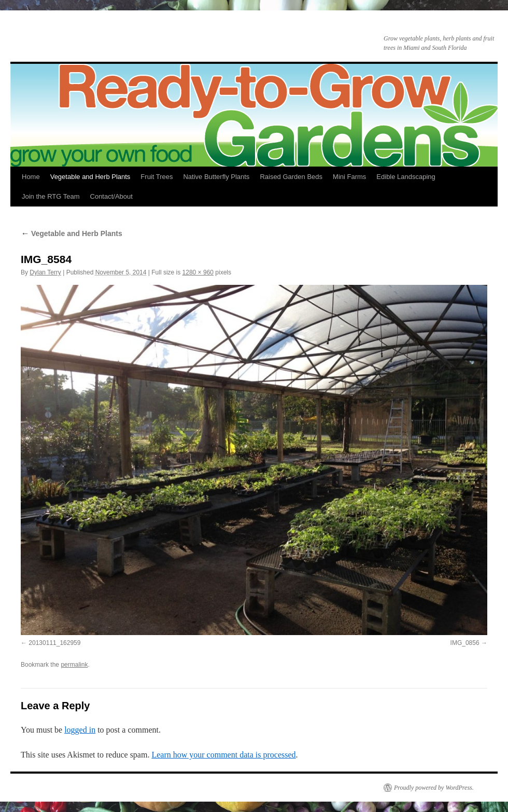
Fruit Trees (157, 177)
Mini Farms (349, 177)
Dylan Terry (45, 272)
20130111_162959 (54, 643)
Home (31, 177)
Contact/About (111, 196)
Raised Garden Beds (291, 177)
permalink (74, 665)
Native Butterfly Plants (216, 177)
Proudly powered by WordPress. (434, 788)
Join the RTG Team (51, 196)
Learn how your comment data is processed (223, 755)
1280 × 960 (198, 272)
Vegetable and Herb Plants (90, 177)
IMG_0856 (465, 643)
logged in (80, 730)
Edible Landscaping (406, 177)
